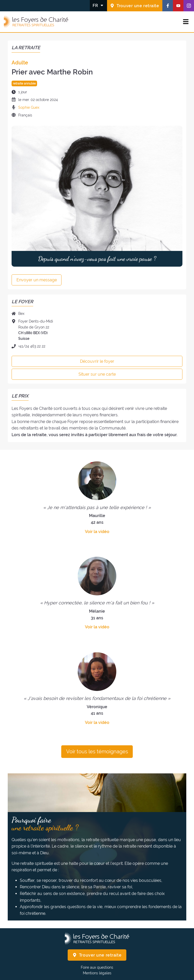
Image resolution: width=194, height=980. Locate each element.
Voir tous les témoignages (97, 751)
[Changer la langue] (98, 5)
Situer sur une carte (97, 374)
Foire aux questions (97, 967)
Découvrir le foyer (97, 361)
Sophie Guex (29, 107)
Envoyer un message (37, 280)
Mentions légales (97, 973)
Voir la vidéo (97, 532)
